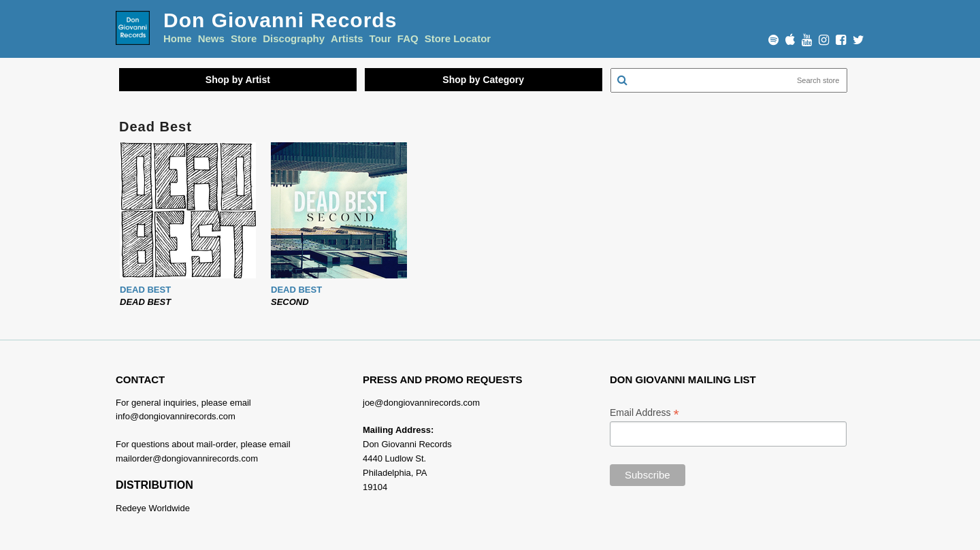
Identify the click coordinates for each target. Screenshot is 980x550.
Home (178, 38)
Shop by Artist (238, 80)
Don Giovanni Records (280, 20)
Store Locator (458, 38)
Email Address (644, 413)
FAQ (408, 38)
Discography (294, 38)
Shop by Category (483, 80)
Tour (380, 38)
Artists (347, 38)
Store (244, 38)
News (211, 38)
